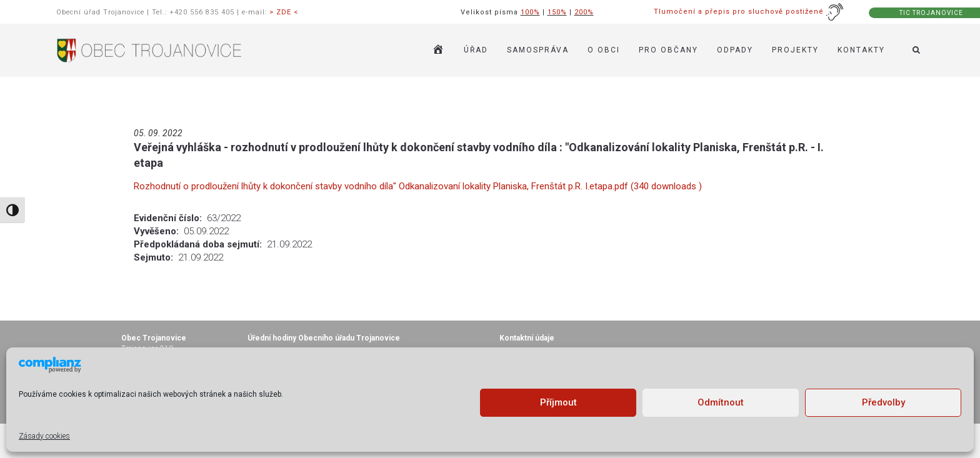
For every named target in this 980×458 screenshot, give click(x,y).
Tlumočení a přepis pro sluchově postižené (749, 12)
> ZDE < (284, 12)
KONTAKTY (861, 50)
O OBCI (604, 50)
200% (584, 12)
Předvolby (883, 402)
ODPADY (735, 50)
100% (530, 12)
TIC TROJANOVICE (931, 13)
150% (557, 12)
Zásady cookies (44, 436)
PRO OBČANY (668, 50)
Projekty (795, 50)
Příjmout (558, 402)
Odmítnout (721, 402)
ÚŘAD (476, 50)
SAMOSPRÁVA (538, 50)
